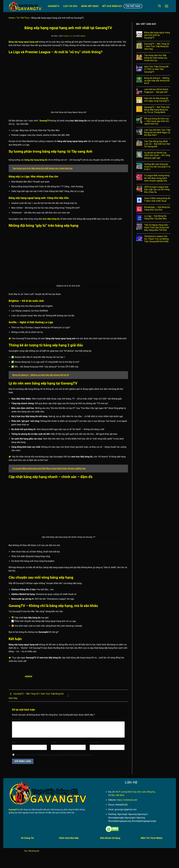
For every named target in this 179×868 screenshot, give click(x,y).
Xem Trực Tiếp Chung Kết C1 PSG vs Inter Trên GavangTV (156, 69)
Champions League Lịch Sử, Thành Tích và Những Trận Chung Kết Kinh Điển (156, 239)
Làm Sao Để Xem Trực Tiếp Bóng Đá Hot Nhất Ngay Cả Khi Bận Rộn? (157, 132)
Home (11, 18)
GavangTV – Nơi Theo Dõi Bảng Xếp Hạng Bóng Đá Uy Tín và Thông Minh (157, 110)
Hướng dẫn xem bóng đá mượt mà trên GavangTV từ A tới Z (157, 167)
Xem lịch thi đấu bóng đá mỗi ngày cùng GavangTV (157, 100)
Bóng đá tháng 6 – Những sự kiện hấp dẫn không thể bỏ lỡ (157, 81)
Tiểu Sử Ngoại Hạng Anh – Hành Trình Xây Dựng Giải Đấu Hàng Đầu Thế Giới (157, 227)
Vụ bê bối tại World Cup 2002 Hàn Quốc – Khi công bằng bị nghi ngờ (157, 155)
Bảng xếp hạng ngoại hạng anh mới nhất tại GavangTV (157, 35)
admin (83, 36)
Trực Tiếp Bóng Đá (31, 851)
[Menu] (166, 6)
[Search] (159, 6)
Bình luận (17, 719)
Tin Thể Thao (133, 6)
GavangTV (54, 6)
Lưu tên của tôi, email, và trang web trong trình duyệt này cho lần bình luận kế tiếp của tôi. (54, 755)
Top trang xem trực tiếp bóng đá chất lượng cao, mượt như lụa (156, 58)
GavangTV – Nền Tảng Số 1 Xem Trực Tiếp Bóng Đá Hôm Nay (157, 46)
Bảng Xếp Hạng (90, 6)
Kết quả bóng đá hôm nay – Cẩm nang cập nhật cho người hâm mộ (157, 121)
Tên (14, 742)
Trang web (94, 742)
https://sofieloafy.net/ (127, 800)
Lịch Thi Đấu (70, 6)
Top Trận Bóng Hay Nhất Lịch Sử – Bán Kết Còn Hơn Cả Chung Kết (157, 144)
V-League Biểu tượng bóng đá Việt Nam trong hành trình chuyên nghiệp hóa (157, 178)
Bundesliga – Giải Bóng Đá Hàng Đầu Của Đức (157, 208)
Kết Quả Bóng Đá (112, 6)
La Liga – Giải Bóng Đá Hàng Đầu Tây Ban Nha (155, 217)
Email (54, 742)
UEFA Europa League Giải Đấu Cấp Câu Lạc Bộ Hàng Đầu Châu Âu (157, 189)
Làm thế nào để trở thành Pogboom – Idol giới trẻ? (156, 91)
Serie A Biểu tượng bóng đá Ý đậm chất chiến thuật (157, 200)
